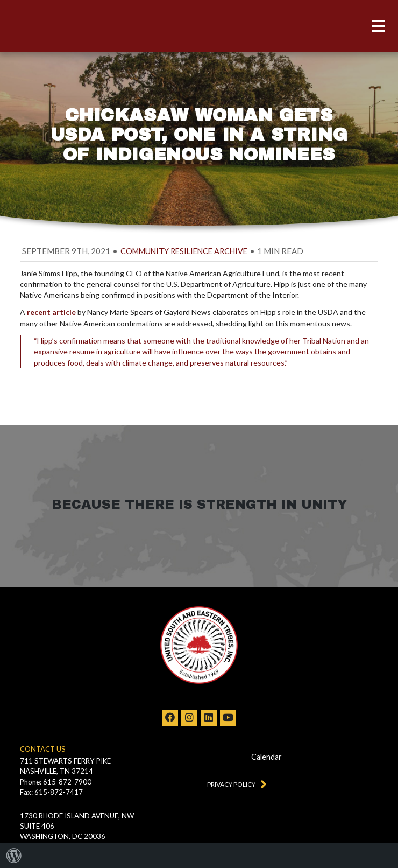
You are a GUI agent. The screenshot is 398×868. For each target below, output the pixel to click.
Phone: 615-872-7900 (56, 782)
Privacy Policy (234, 783)
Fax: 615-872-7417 (51, 792)
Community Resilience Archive (184, 251)
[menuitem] (14, 856)
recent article (51, 312)
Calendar (266, 757)
